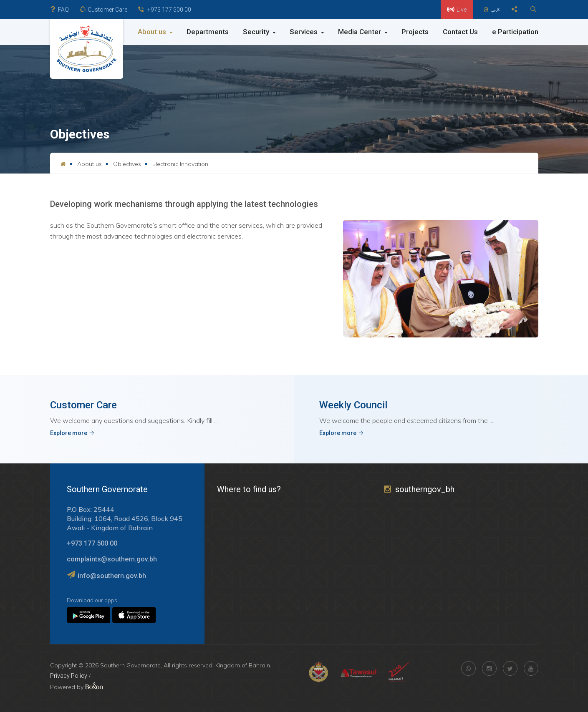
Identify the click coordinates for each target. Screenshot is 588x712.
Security (259, 32)
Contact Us (460, 32)
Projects (415, 32)
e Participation (515, 32)
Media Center (363, 32)
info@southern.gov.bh (112, 576)
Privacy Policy (69, 676)
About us (155, 32)
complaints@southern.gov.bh (112, 559)
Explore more (72, 433)
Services (307, 32)
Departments (208, 32)
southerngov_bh (419, 489)
